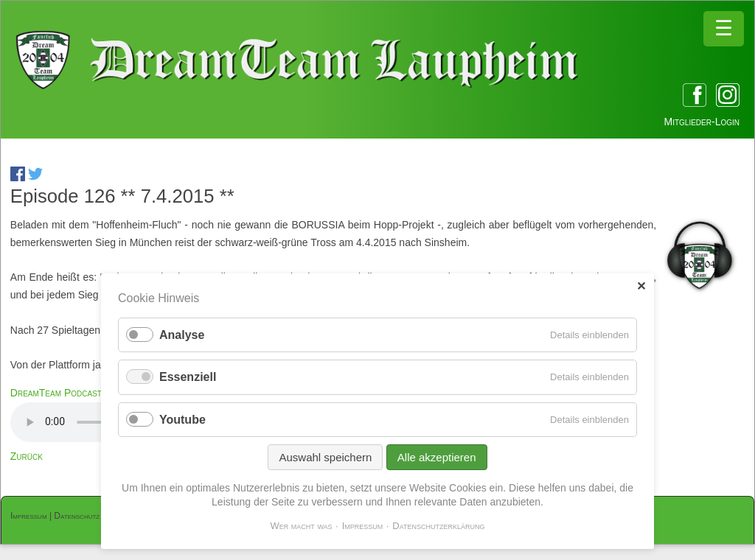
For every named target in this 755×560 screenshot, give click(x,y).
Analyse (182, 335)
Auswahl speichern (325, 457)
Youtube (182, 420)
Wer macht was (301, 526)
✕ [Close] (641, 286)
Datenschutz (77, 516)
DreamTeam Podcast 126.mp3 (76, 393)
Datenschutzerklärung (438, 526)
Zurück (27, 456)
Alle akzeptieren (437, 457)
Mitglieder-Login (702, 122)
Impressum (29, 516)
